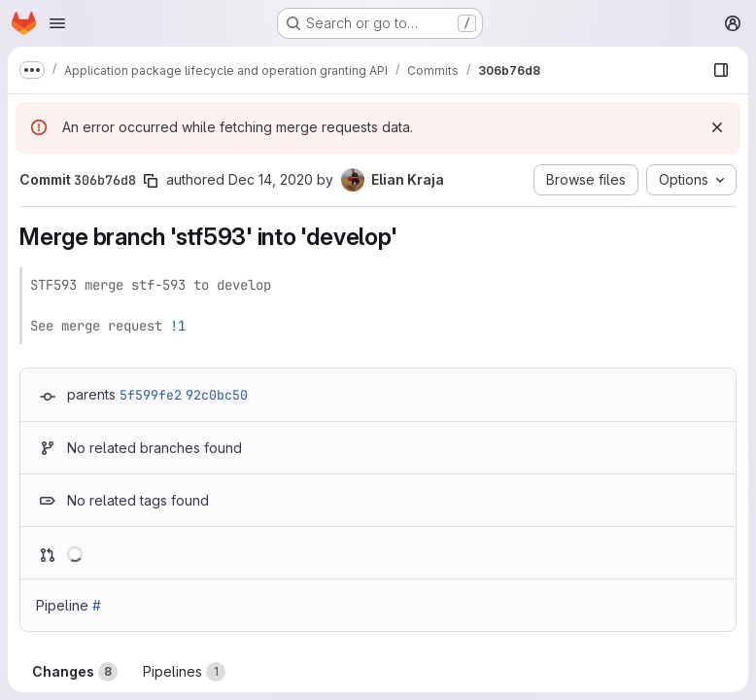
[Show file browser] (721, 70)
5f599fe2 (151, 395)
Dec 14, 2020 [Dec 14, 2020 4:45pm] (271, 179)
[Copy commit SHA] (151, 181)
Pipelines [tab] (184, 672)
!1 (178, 326)
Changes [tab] (75, 672)
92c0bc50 (217, 395)
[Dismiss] (717, 127)
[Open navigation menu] (57, 23)
